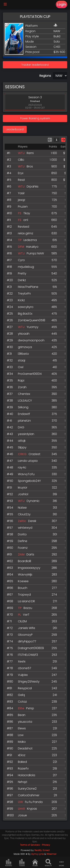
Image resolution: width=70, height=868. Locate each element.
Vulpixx (23, 675)
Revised (24, 227)
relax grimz (26, 233)
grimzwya (25, 347)
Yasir (21, 193)
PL (19, 615)
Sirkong (23, 407)
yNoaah (24, 334)
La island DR (26, 601)
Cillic (21, 160)
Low (21, 735)
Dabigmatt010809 (31, 648)
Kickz (21, 300)
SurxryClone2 (27, 789)
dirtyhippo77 (27, 641)
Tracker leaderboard (35, 65)
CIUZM (22, 621)
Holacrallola (27, 775)
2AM (21, 554)
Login (62, 4)
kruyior (23, 488)
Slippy (22, 447)
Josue (22, 815)
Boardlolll (24, 561)
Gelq (21, 695)
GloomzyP (25, 635)
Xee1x (22, 661)
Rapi (21, 380)
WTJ (21, 153)
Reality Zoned (42, 850)
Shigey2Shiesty (29, 682)
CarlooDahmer (29, 795)
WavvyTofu (26, 474)
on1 (26, 220)
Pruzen (23, 207)
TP (20, 240)
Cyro (21, 260)
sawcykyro (26, 307)
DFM (21, 247)
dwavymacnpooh (31, 340)
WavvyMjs (25, 574)
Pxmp (30, 708)
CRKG (22, 454)
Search (48, 863)
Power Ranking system (35, 118)
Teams (22, 863)
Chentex (24, 394)
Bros (30, 166)
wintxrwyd (25, 528)
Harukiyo (32, 247)
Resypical (25, 688)
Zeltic (22, 521)
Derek (32, 521)
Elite (21, 708)
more (62, 863)
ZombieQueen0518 (32, 320)
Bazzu (28, 608)
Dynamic (33, 501)
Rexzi (21, 180)
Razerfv (23, 768)
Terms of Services (30, 845)
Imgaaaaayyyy (29, 568)
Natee (22, 508)
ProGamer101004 (30, 374)
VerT (26, 615)
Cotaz (22, 702)
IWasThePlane (28, 287)
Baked (22, 762)
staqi (22, 360)
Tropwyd (24, 595)
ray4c (22, 467)
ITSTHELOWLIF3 (28, 655)
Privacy (46, 845)
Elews (22, 728)
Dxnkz (22, 280)
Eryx (21, 173)
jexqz (22, 200)
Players (9, 863)
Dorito (22, 534)
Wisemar (51, 854)
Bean (22, 715)
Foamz (23, 548)
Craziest (34, 454)
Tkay (27, 213)
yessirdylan (26, 434)
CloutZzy (24, 514)
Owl (21, 367)
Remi (30, 153)
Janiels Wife (27, 628)
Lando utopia (28, 461)
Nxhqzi (22, 782)
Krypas (32, 809)
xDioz (22, 755)
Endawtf (24, 414)
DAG (21, 427)
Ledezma (30, 240)
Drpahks (33, 186)
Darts (30, 554)
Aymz (34, 854)
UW (20, 802)
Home (35, 863)
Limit (21, 809)
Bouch (23, 588)
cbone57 (25, 668)
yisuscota (25, 722)
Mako (22, 742)
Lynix (41, 854)
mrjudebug (26, 267)
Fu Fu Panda (34, 802)
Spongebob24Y (29, 481)
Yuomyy (33, 327)
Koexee (23, 581)
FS (20, 213)
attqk (22, 441)
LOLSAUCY (25, 401)
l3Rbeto (23, 354)
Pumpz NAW (35, 253)
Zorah (22, 387)
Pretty (22, 273)
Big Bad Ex (25, 314)
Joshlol (23, 494)
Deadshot (25, 748)
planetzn (24, 421)
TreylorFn (24, 294)
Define (23, 541)
